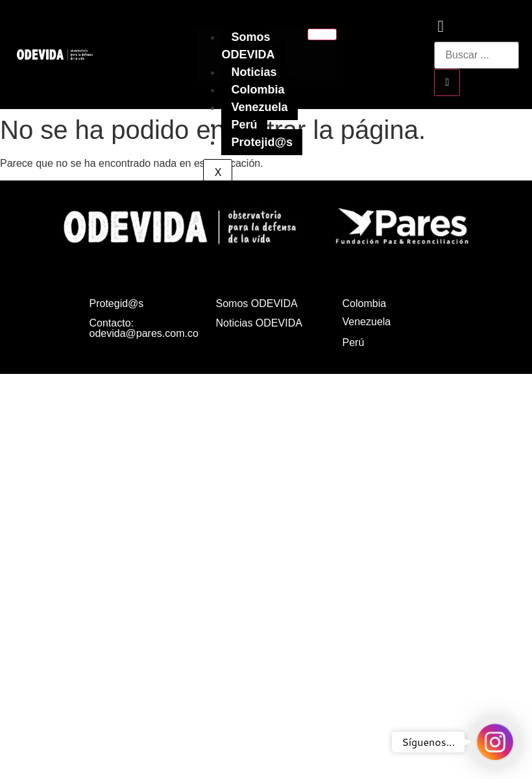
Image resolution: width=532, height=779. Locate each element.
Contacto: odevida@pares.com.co (144, 328)
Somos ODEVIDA (248, 46)
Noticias (254, 72)
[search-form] (477, 55)
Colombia (258, 90)
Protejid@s (262, 142)
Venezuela (259, 107)
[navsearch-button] (440, 28)
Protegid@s (117, 303)
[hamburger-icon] (322, 34)
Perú (244, 125)
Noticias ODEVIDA (259, 323)
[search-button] (447, 82)
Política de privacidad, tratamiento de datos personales (396, 397)
